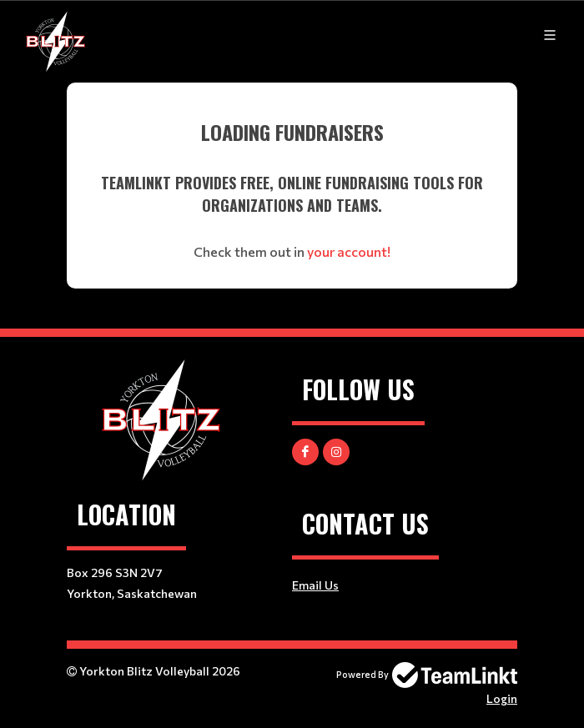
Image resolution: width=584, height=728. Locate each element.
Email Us (315, 585)
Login (502, 698)
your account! (349, 251)
